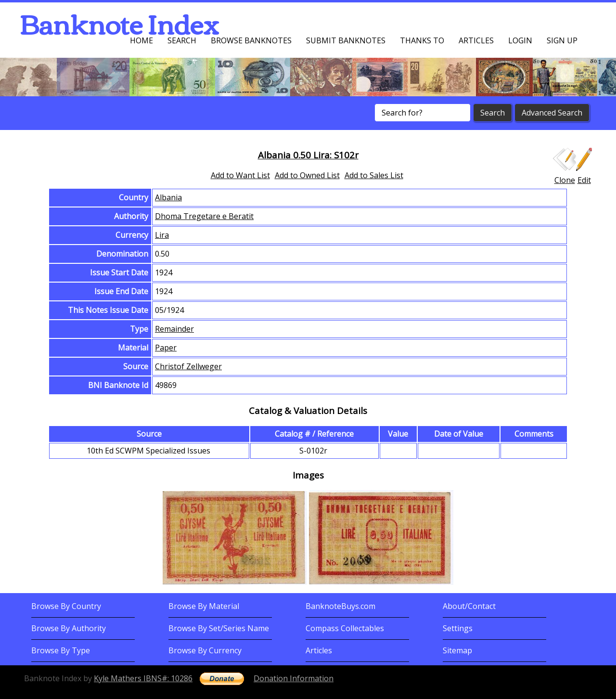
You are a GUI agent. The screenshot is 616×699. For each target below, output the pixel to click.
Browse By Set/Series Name (219, 628)
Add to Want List (240, 175)
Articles (476, 40)
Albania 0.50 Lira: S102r (308, 155)
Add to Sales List (374, 175)
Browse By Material (204, 606)
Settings (458, 628)
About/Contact (469, 606)
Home (141, 40)
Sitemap (457, 650)
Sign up (562, 40)
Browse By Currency (205, 650)
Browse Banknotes (251, 40)
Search (182, 40)
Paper (166, 348)
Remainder (174, 329)
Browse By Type (61, 650)
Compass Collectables (345, 628)
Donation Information (294, 678)
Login (520, 40)
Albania (168, 197)
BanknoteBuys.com (340, 606)
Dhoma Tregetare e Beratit (204, 216)
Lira (162, 235)
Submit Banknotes (346, 40)
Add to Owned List (307, 175)
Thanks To (422, 40)
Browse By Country (66, 606)
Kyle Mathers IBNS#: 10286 (143, 678)
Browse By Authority (69, 628)
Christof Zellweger (188, 366)
